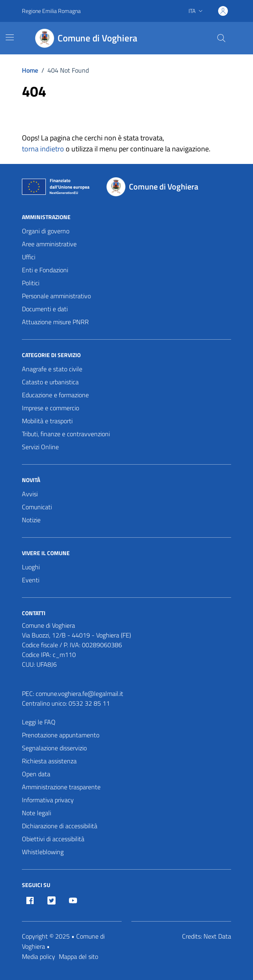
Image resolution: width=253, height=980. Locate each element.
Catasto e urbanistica (50, 382)
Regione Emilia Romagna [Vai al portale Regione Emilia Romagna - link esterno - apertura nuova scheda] (51, 11)
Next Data (217, 936)
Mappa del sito (78, 956)
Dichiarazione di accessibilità (60, 826)
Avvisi (30, 494)
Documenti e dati (45, 309)
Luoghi (31, 567)
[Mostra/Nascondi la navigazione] (10, 37)
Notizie (31, 520)
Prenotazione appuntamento (61, 735)
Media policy (39, 956)
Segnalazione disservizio (54, 748)
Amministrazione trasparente (61, 787)
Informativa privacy (48, 800)
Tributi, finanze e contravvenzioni (66, 434)
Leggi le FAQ (39, 722)
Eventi (31, 580)
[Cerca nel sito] (221, 38)
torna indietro (43, 149)
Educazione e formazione (55, 395)
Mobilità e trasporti (47, 421)
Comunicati (37, 507)
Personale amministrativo (56, 296)
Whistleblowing (43, 852)
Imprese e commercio (50, 408)
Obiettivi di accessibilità (53, 839)
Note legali (36, 813)
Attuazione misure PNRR (55, 322)
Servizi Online (40, 447)
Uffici (29, 257)
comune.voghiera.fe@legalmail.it (79, 694)
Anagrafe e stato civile (52, 369)
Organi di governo (46, 231)
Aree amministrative (49, 244)
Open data (36, 774)
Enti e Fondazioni (45, 270)
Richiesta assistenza (49, 761)
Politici (31, 283)
